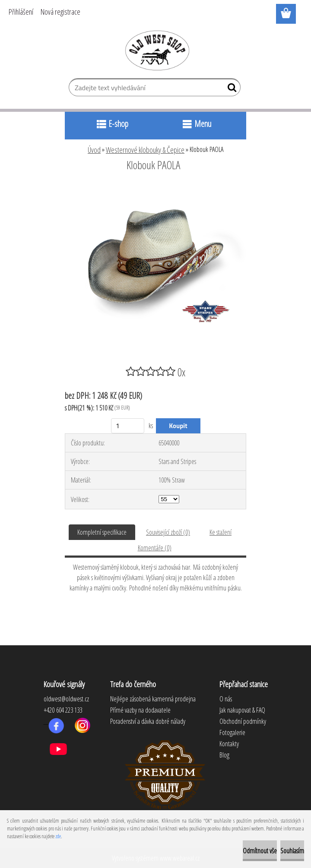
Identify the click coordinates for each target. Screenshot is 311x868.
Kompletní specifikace (102, 532)
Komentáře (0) (155, 548)
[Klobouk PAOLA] (155, 189)
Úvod (94, 150)
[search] (230, 89)
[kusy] (128, 426)
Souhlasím (292, 851)
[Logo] (156, 50)
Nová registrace (60, 12)
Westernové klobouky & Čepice (145, 150)
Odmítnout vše (260, 851)
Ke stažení (221, 532)
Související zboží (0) (168, 532)
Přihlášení (21, 12)
